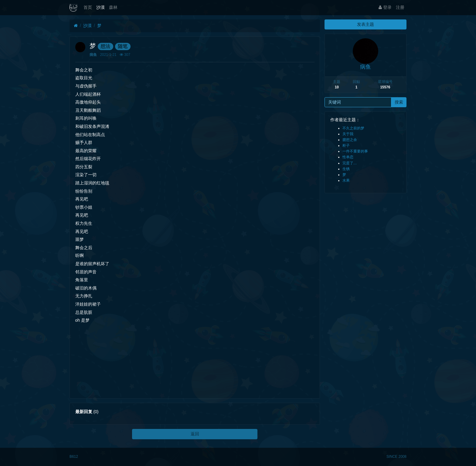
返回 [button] (195, 434)
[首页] (76, 26)
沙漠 (100, 7)
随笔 (123, 46)
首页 (88, 7)
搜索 (399, 102)
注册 (400, 7)
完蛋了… (350, 163)
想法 (105, 46)
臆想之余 (350, 140)
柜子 (346, 146)
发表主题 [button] (365, 24)
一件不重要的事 (355, 151)
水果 (346, 180)
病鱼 (93, 55)
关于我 (348, 134)
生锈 (346, 169)
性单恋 (348, 157)
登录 (385, 7)
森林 (113, 7)
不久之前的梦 (353, 128)
